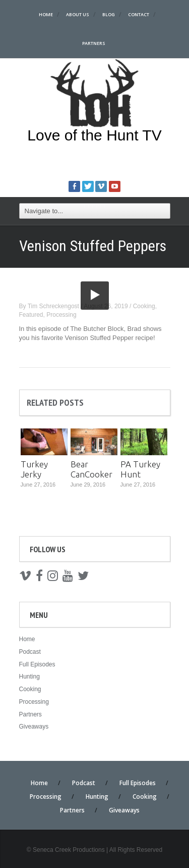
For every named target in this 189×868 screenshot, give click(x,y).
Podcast (30, 652)
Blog (109, 14)
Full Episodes (37, 664)
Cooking (144, 306)
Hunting (29, 677)
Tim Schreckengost (53, 306)
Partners (94, 43)
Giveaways (34, 727)
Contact (139, 14)
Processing (61, 315)
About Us (78, 14)
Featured (31, 315)
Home (46, 14)
